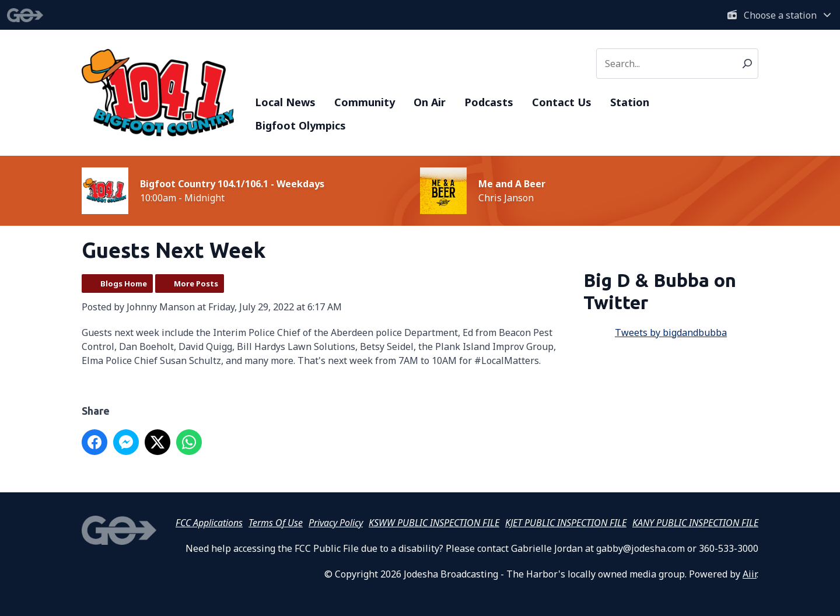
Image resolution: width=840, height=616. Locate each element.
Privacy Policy (336, 523)
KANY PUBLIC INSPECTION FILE (695, 523)
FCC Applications (209, 523)
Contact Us (562, 102)
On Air (430, 102)
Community (365, 102)
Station (630, 102)
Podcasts (489, 102)
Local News (285, 102)
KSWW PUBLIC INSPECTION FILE (434, 523)
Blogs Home (124, 283)
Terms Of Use (276, 523)
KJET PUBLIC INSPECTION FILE (566, 523)
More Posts (196, 283)
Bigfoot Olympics (300, 125)
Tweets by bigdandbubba (671, 332)
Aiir (750, 574)
